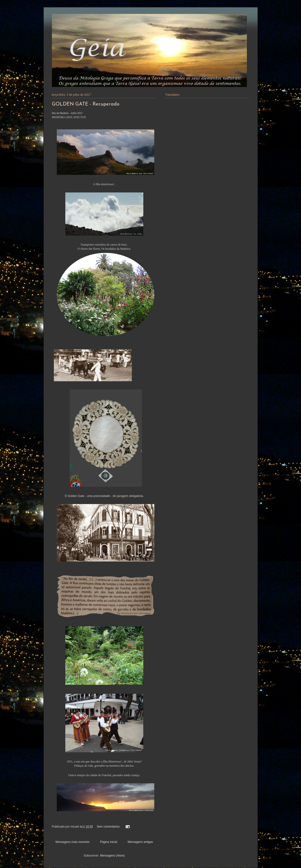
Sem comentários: (109, 827)
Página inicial (109, 842)
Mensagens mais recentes (73, 842)
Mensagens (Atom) (112, 856)
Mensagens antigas (140, 842)
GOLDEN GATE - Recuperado (86, 104)
